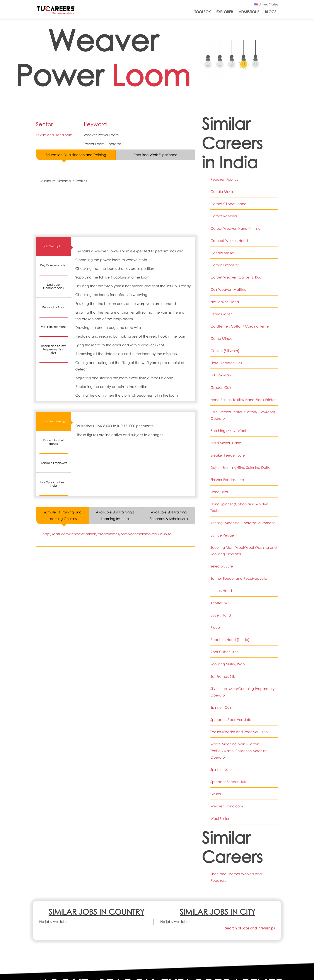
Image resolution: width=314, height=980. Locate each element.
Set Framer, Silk (223, 677)
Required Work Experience (156, 155)
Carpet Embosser (225, 265)
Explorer (225, 12)
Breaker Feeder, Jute (228, 455)
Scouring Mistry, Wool (228, 664)
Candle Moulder (224, 192)
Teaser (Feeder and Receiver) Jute (239, 732)
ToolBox (203, 12)
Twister (216, 794)
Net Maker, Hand (225, 302)
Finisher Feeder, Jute (227, 480)
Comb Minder (222, 339)
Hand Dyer (219, 492)
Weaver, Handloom (227, 806)
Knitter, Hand (221, 591)
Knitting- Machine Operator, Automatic (243, 523)
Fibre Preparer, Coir (226, 363)
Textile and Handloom (54, 135)
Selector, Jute (222, 566)
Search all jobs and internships (250, 928)
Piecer (216, 628)
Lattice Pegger (223, 535)
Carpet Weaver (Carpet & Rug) (237, 277)
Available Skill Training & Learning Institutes (116, 515)
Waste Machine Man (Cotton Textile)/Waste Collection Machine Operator (239, 751)
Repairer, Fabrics (224, 179)
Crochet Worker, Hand (229, 241)
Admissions (249, 12)
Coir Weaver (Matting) (229, 290)
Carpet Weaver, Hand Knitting (236, 228)
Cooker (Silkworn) (225, 351)
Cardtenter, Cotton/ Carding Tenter (240, 326)
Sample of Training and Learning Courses (62, 515)
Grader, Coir (221, 388)
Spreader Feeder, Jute (229, 782)
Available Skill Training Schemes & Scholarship (169, 515)
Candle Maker (223, 253)
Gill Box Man (221, 375)
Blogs (271, 12)
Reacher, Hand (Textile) (230, 640)
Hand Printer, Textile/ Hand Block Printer (243, 400)
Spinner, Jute (221, 770)
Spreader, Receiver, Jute (231, 720)
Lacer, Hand (221, 615)
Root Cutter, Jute (225, 652)
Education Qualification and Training (76, 155)
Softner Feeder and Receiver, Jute (239, 578)
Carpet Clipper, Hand (229, 204)
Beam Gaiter (221, 314)
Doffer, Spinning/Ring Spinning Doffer (241, 468)
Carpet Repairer (224, 216)
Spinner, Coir (221, 707)
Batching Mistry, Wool (228, 431)
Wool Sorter (220, 819)
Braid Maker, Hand (226, 443)
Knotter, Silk (220, 603)
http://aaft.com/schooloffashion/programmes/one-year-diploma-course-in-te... (109, 534)
